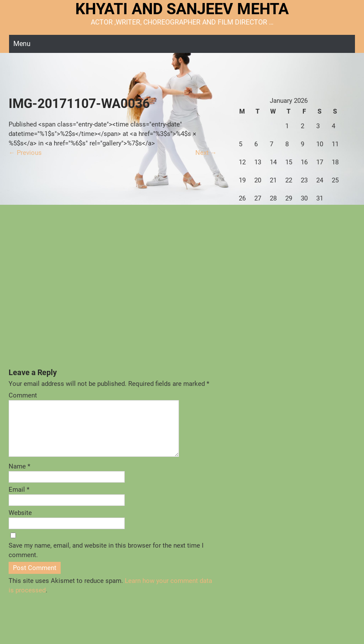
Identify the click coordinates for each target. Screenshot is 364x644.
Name (19, 477)
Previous (25, 153)
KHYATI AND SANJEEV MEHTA (182, 9)
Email (19, 500)
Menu (22, 44)
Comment (23, 395)
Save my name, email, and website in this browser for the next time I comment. (106, 561)
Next (206, 153)
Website (20, 523)
